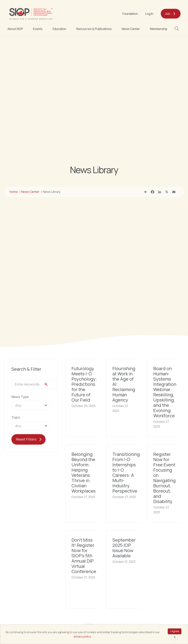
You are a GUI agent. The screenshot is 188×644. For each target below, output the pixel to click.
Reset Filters (26, 439)
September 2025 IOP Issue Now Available (124, 548)
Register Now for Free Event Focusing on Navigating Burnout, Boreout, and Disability (164, 478)
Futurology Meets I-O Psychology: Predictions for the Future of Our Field (84, 384)
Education (59, 29)
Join (168, 14)
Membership (159, 29)
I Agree (175, 631)
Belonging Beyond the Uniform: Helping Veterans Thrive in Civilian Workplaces (84, 472)
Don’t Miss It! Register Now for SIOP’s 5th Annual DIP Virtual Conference (84, 556)
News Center (131, 29)
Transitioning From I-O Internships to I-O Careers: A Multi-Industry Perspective (126, 472)
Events (38, 29)
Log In (149, 14)
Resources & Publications (94, 29)
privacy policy (82, 636)
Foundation (130, 14)
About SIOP (15, 29)
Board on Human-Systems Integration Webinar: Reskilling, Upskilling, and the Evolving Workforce (165, 392)
